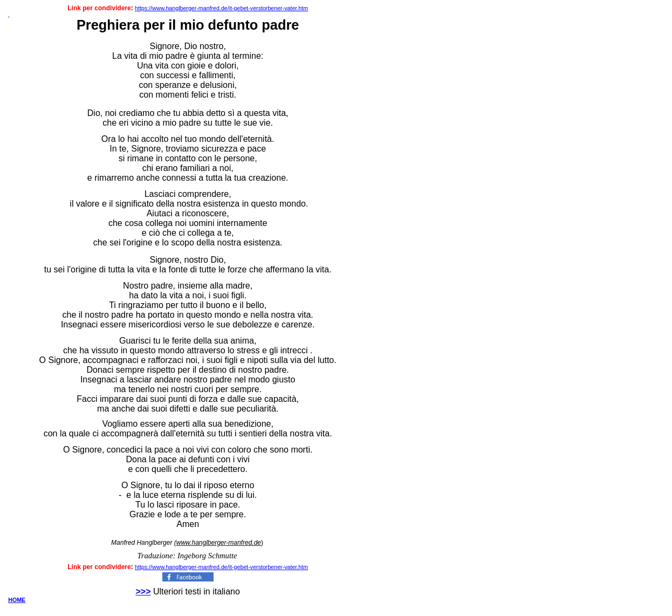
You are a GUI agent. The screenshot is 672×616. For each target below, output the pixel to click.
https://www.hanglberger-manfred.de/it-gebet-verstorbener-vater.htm (221, 8)
